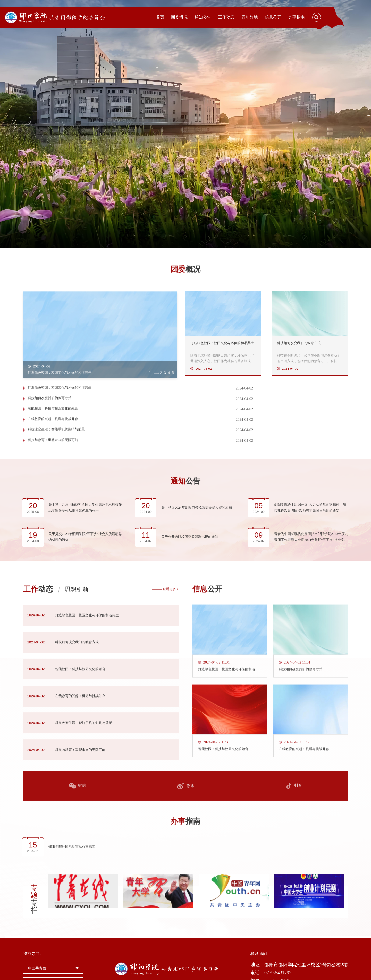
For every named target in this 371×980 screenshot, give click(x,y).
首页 (160, 17)
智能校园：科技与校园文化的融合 (55, 427)
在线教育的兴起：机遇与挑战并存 (226, 427)
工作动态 (226, 17)
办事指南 (297, 17)
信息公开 (273, 17)
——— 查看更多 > (165, 724)
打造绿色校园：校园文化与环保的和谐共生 (62, 416)
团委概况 (179, 17)
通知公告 (203, 17)
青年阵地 (250, 17)
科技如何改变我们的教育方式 (222, 416)
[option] (185, 124)
